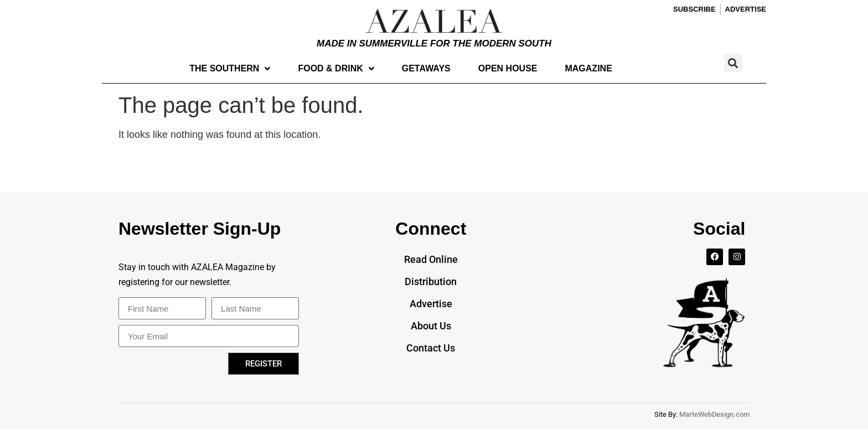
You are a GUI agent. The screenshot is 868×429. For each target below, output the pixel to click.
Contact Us (431, 348)
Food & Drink (336, 69)
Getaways (426, 68)
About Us (431, 326)
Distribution (431, 281)
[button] (733, 63)
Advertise (431, 304)
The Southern (230, 69)
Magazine (588, 68)
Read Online (431, 259)
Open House (508, 68)
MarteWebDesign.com (714, 414)
